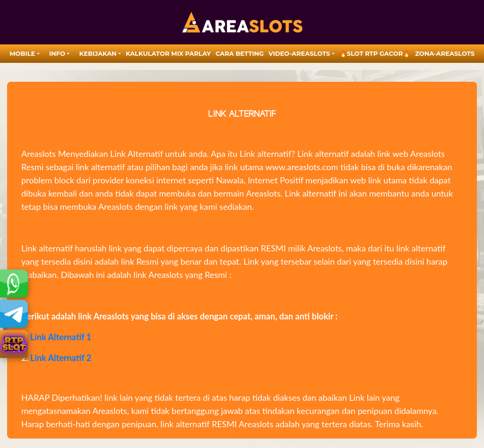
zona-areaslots (445, 53)
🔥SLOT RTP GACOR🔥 (375, 53)
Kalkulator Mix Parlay (168, 53)
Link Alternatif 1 (61, 337)
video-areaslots (299, 53)
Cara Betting (240, 53)
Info (57, 53)
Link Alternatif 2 (61, 358)
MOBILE (22, 53)
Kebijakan (98, 53)
